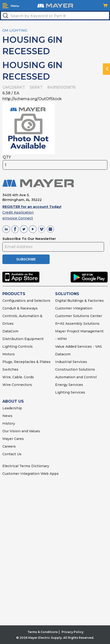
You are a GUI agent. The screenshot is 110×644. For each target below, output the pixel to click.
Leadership (12, 408)
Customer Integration (74, 308)
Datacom (63, 354)
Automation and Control (76, 377)
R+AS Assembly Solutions (77, 324)
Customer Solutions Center (79, 316)
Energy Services (69, 385)
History (9, 423)
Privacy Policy (73, 632)
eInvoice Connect (18, 218)
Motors (9, 354)
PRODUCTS (14, 294)
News (7, 416)
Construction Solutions (75, 369)
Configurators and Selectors (26, 301)
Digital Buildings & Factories (79, 301)
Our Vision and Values (21, 431)
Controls (25, 346)
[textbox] (55, 16)
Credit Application (18, 212)
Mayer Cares (13, 439)
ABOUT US (13, 401)
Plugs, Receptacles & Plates (26, 362)
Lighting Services (70, 392)
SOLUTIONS (67, 294)
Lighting (10, 346)
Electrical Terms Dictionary (26, 466)
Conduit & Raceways (20, 308)
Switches (10, 369)
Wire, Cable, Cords (18, 377)
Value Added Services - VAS (79, 346)
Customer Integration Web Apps (31, 474)
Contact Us (12, 454)
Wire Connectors (17, 385)
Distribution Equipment (23, 339)
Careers (9, 446)
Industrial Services (71, 362)
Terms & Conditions (43, 632)
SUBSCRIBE (26, 259)
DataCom (10, 331)
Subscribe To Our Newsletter (29, 239)
